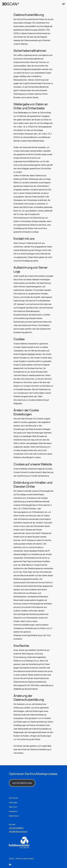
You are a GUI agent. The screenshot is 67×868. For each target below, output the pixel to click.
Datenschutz (14, 816)
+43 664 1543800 (16, 828)
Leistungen (13, 802)
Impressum (13, 811)
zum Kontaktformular (22, 783)
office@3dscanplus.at (18, 831)
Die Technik (13, 798)
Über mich (13, 807)
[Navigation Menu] (64, 4)
